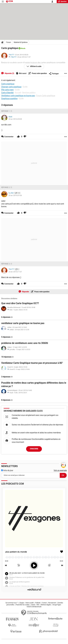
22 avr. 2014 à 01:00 (15, 195)
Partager (54, 74)
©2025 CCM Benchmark (34, 607)
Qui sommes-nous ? (12, 603)
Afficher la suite (36, 66)
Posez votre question (39, 73)
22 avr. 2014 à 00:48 (15, 119)
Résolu (23, 48)
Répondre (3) (9, 73)
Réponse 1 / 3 (7, 111)
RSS (38, 605)
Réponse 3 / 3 (7, 264)
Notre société (30, 603)
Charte (33, 605)
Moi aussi (23, 73)
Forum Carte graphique (46, 96)
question (62, 1)
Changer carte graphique (11, 87)
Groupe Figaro (57, 605)
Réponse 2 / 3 (7, 187)
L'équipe (22, 603)
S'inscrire (34, 449)
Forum (9, 42)
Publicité (38, 603)
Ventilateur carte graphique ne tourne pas (18, 96)
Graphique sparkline (9, 99)
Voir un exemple (60, 470)
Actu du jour (7, 470)
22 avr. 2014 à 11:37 (24, 57)
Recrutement (52, 603)
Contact (44, 603)
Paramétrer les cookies (23, 605)
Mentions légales (46, 605)
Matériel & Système (21, 42)
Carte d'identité (7, 93)
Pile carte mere (7, 90)
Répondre (25, 292)
